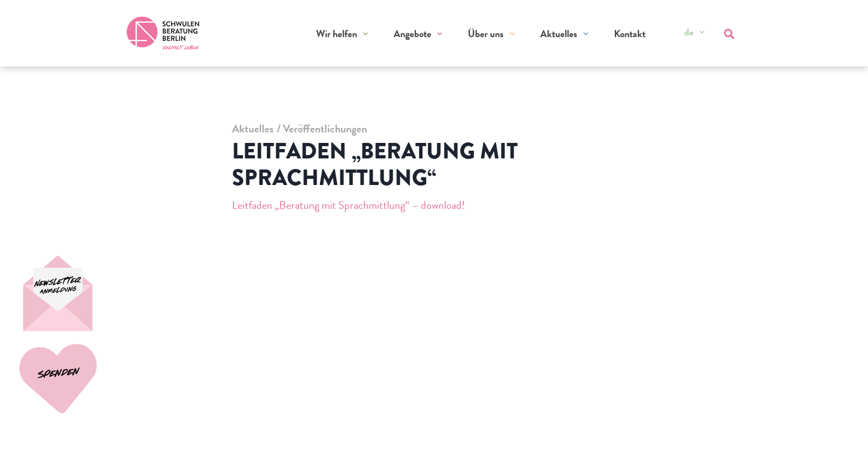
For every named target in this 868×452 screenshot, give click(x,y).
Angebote (412, 34)
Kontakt (630, 34)
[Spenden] (62, 293)
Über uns (486, 34)
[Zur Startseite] (163, 33)
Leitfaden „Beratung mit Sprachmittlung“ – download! (348, 205)
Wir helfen (337, 34)
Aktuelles (559, 34)
